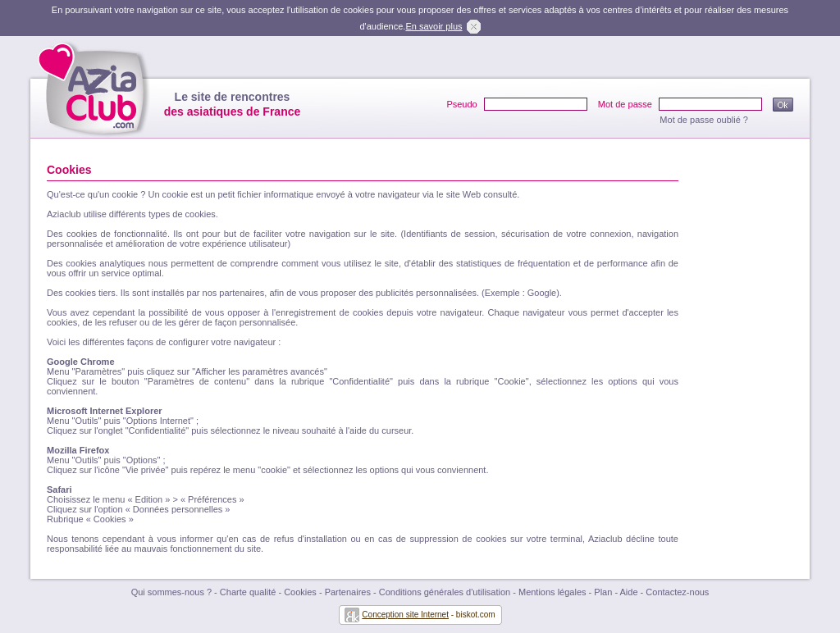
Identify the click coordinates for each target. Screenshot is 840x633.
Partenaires (348, 592)
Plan (603, 592)
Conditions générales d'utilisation (445, 592)
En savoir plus (434, 26)
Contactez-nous (677, 592)
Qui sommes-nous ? (171, 592)
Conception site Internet (405, 615)
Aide (629, 592)
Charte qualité (248, 592)
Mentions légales (552, 592)
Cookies (300, 592)
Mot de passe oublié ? (704, 120)
